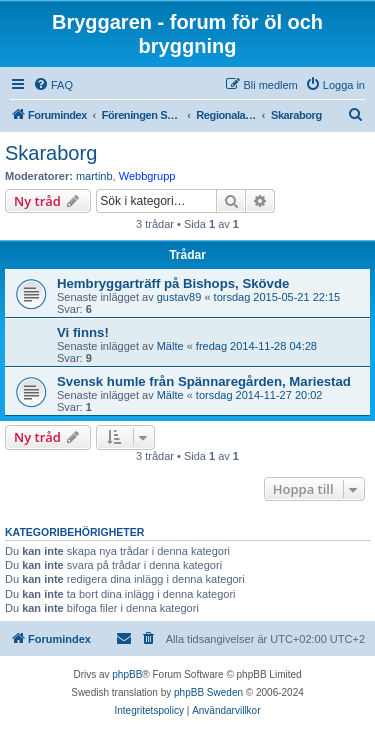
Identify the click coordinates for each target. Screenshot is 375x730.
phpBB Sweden (208, 692)
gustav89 (179, 297)
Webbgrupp (147, 176)
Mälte (170, 346)
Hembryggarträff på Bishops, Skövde (173, 283)
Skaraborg (51, 153)
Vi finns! (83, 332)
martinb (94, 176)
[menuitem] (53, 85)
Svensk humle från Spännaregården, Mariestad (204, 381)
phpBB (127, 674)
